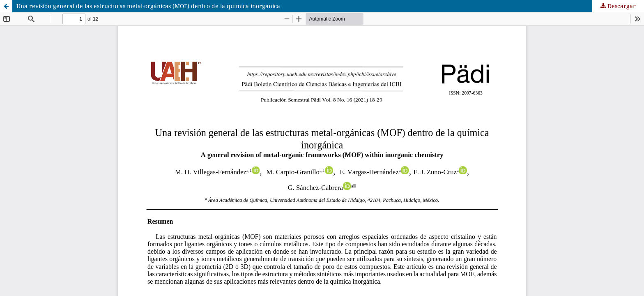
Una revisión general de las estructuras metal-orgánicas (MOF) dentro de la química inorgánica (148, 6)
